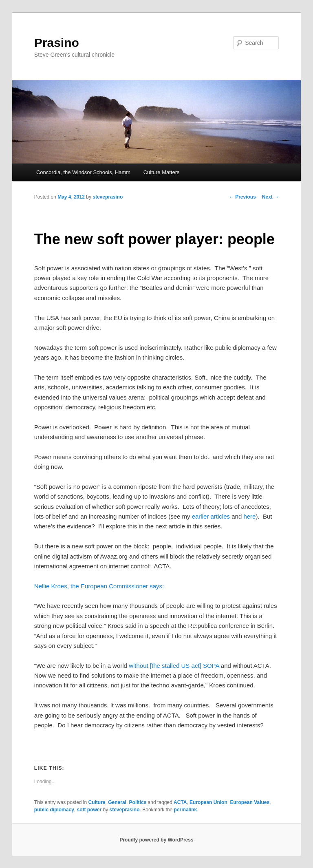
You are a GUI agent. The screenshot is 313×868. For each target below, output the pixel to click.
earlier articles (211, 516)
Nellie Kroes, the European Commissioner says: (99, 586)
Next (270, 197)
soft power (89, 810)
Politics (138, 802)
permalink (186, 810)
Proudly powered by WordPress (156, 840)
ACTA (180, 802)
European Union (208, 802)
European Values (250, 802)
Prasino (57, 43)
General (117, 802)
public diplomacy (54, 810)
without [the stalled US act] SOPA (174, 666)
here (249, 516)
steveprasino (108, 197)
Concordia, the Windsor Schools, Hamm (83, 172)
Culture (97, 802)
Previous (242, 197)
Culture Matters (162, 172)
